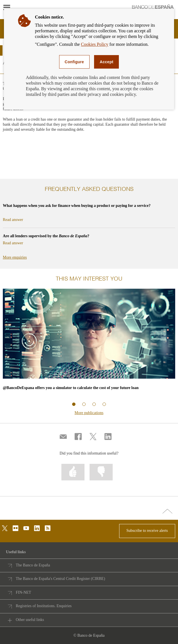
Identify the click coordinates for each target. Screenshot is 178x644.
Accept (106, 62)
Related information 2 (84, 404)
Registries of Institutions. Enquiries (44, 606)
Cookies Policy (94, 44)
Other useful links (30, 620)
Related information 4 (104, 404)
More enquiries (15, 257)
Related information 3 (94, 404)
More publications (89, 413)
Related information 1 (74, 404)
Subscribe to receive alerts (147, 531)
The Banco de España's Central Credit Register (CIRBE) (60, 579)
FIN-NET (23, 592)
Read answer (13, 220)
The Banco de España (33, 565)
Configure (74, 62)
